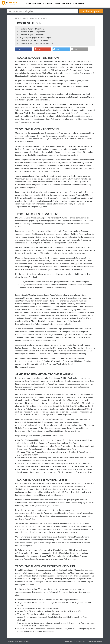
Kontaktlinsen (48, 3)
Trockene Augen (39, 18)
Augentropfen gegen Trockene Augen (35, 37)
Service (57, 3)
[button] (24, 49)
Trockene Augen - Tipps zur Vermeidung (36, 43)
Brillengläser (37, 3)
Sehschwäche (66, 3)
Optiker (81, 3)
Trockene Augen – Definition (32, 29)
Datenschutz (80, 641)
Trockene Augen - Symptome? (32, 32)
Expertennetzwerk (95, 641)
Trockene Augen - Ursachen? (32, 35)
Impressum (69, 641)
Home (18, 18)
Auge (75, 3)
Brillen (28, 3)
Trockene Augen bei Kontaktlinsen (34, 40)
